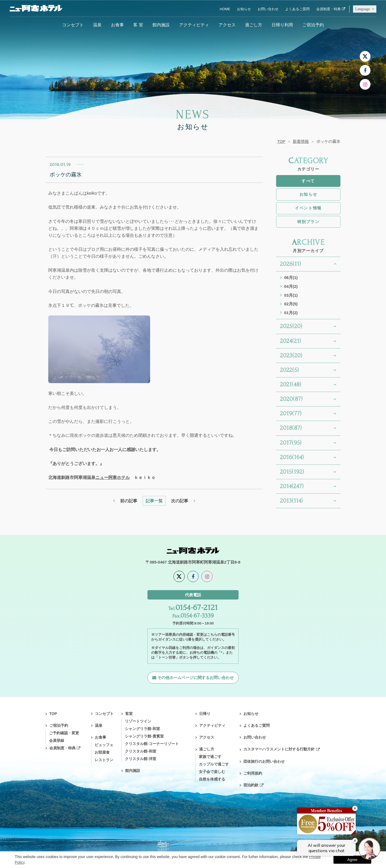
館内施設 (161, 25)
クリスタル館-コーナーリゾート (152, 744)
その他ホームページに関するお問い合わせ (196, 678)
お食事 (117, 25)
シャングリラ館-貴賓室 (144, 736)
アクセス (227, 25)
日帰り (205, 714)
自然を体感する (212, 779)
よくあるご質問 (297, 9)
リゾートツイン (138, 721)
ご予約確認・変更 (64, 733)
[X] (365, 56)
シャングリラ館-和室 (142, 729)
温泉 (97, 25)
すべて (308, 181)
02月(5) (291, 304)
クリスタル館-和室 (141, 751)
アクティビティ (194, 25)
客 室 (138, 25)
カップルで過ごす (214, 764)
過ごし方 (254, 25)
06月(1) (291, 277)
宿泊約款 (251, 785)
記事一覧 (154, 501)
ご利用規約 (253, 773)
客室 (129, 714)
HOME (225, 9)
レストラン (104, 760)
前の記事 (129, 501)
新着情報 (301, 141)
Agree (352, 860)
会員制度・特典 (329, 9)
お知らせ (244, 9)
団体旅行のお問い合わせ (264, 761)
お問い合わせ (268, 9)
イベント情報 (308, 208)
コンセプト (73, 25)
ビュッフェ (104, 745)
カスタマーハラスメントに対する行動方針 (279, 749)
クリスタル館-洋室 (141, 759)
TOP (281, 141)
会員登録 (57, 740)
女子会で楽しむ (212, 772)
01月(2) (291, 313)
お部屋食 (102, 752)
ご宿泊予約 (313, 25)
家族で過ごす (210, 757)
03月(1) (291, 295)
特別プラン (308, 222)
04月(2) (291, 286)
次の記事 (180, 501)
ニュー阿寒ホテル (113, 477)
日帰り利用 (282, 25)
